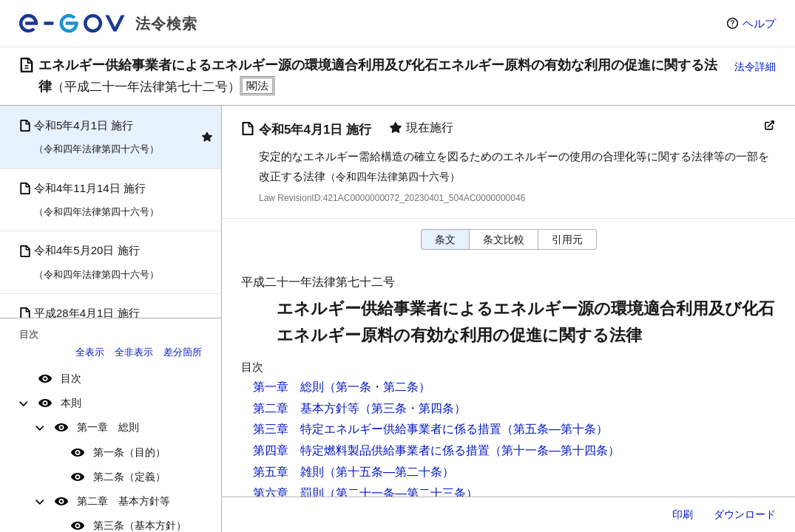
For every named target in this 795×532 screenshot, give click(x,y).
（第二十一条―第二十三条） (401, 493)
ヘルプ (759, 23)
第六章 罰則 (288, 493)
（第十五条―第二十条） (389, 472)
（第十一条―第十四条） (555, 450)
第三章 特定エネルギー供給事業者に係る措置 (377, 429)
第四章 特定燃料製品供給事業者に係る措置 (371, 450)
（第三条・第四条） (413, 408)
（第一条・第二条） (377, 387)
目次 (71, 378)
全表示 (90, 352)
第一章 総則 (108, 427)
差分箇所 (183, 352)
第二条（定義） (129, 477)
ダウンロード (745, 514)
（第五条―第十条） (555, 429)
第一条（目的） (129, 452)
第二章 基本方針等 (124, 501)
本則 (71, 403)
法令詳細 (755, 66)
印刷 (683, 514)
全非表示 (134, 352)
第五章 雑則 (288, 472)
